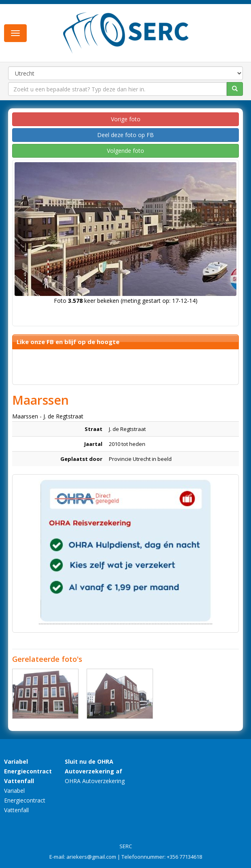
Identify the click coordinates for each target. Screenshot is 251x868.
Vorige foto (126, 119)
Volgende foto (125, 151)
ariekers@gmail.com (91, 857)
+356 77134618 (184, 857)
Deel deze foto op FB (125, 135)
